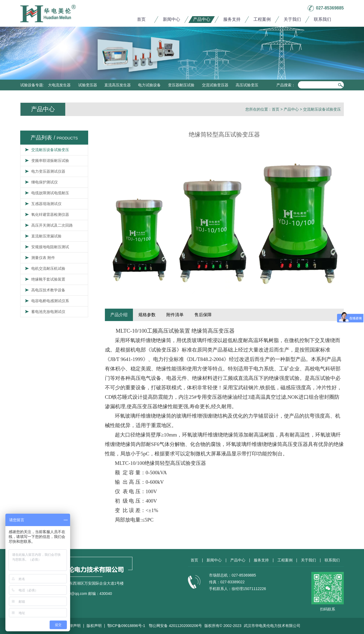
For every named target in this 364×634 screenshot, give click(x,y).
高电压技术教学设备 (48, 290)
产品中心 (202, 19)
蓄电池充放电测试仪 (48, 312)
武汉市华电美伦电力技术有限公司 (272, 626)
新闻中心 (171, 19)
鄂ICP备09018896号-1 (126, 626)
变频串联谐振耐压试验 (50, 161)
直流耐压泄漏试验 (46, 236)
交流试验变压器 (215, 85)
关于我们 (292, 19)
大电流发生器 (59, 85)
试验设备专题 (32, 85)
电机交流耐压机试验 (48, 268)
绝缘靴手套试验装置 (48, 279)
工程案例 (262, 19)
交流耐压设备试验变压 (322, 109)
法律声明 (73, 626)
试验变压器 (88, 85)
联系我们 (322, 19)
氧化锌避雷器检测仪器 (50, 214)
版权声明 (94, 626)
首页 (141, 19)
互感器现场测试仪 (46, 204)
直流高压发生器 (118, 85)
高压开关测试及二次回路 (52, 225)
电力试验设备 (149, 85)
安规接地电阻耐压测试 (50, 247)
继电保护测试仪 (44, 182)
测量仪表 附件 (43, 258)
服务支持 (232, 19)
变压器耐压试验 (181, 85)
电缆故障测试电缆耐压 (50, 193)
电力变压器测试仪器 (48, 171)
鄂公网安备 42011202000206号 (175, 626)
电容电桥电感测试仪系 (50, 301)
